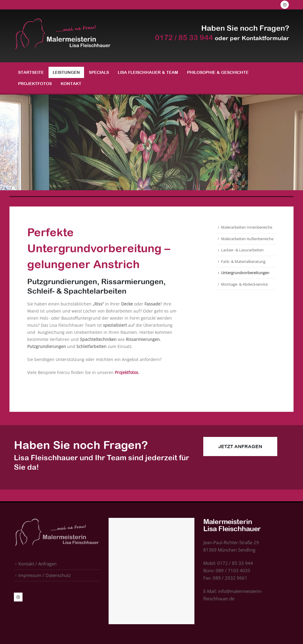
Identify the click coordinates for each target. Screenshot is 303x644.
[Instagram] (285, 5)
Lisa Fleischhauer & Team (148, 72)
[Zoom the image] (57, 521)
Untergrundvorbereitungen (245, 273)
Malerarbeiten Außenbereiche (247, 239)
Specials (99, 72)
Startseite (31, 72)
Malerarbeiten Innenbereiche (247, 227)
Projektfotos (35, 84)
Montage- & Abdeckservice (244, 284)
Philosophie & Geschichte (218, 72)
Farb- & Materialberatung (243, 261)
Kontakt (71, 84)
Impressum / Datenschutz (45, 575)
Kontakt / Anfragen (37, 564)
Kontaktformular (265, 38)
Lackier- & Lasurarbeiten (242, 250)
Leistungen (66, 72)
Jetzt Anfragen (240, 446)
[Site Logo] (63, 36)
